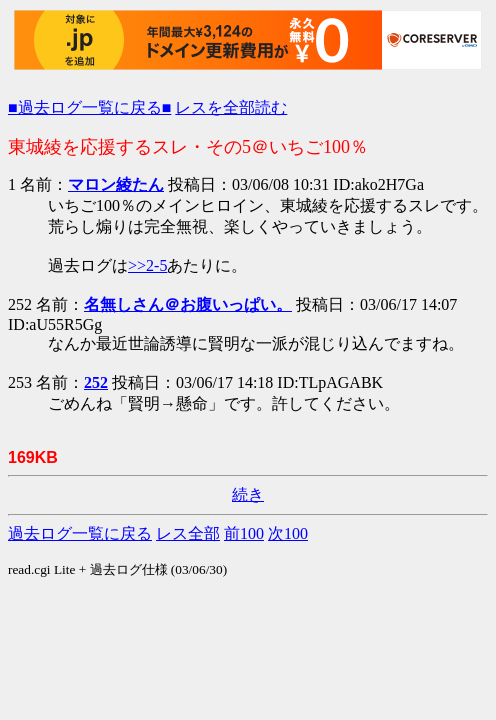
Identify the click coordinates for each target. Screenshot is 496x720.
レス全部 (188, 533)
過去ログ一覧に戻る (80, 533)
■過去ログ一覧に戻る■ (89, 107)
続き (248, 494)
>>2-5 (147, 265)
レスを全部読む (231, 107)
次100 (288, 533)
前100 (244, 533)
